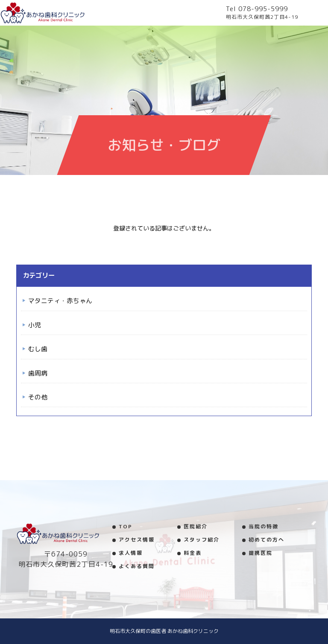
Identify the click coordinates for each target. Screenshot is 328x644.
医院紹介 (196, 526)
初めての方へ (266, 540)
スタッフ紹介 (202, 540)
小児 (35, 325)
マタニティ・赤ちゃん (60, 301)
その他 (38, 397)
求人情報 (131, 553)
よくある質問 (137, 566)
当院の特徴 (264, 526)
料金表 (193, 553)
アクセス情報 (137, 540)
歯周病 (38, 373)
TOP (126, 526)
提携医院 (261, 553)
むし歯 (38, 349)
